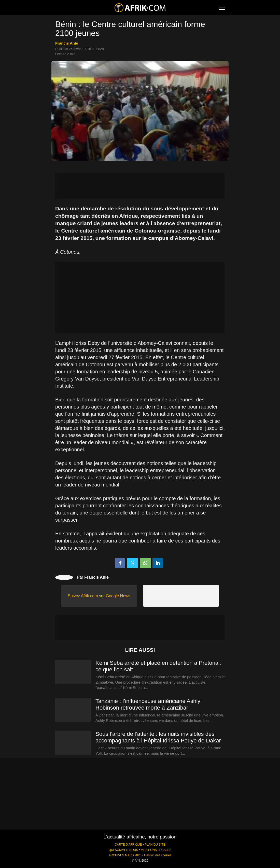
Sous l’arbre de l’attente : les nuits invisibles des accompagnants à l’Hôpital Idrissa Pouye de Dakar (158, 737)
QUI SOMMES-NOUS (123, 850)
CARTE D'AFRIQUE (128, 845)
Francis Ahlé (67, 43)
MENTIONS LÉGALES (156, 850)
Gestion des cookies (158, 855)
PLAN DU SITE (155, 845)
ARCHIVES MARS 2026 (125, 855)
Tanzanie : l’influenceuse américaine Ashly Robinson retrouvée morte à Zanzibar (148, 704)
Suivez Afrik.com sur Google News (99, 596)
